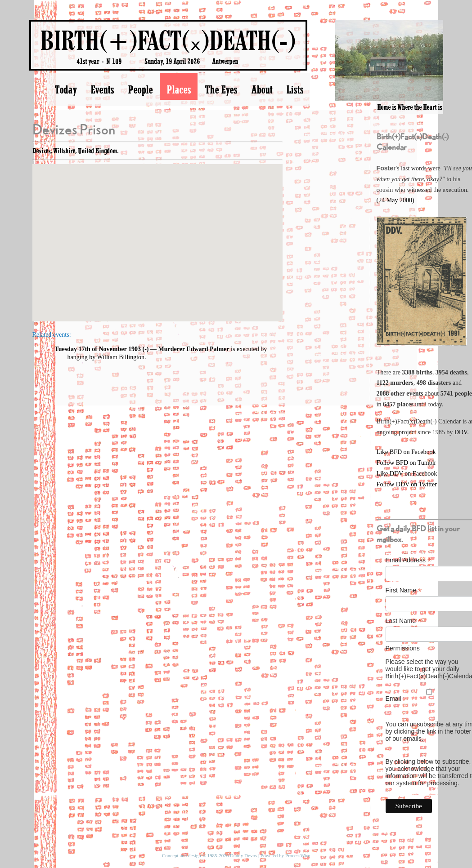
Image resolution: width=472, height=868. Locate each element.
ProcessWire (298, 855)
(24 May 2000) (396, 200)
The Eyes (221, 89)
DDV (461, 432)
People (140, 89)
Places (179, 89)
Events (102, 89)
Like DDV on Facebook (407, 474)
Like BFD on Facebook (406, 452)
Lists (295, 89)
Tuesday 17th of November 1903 (98, 349)
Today (65, 89)
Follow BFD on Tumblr (407, 463)
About (262, 89)
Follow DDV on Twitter (407, 484)
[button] (157, 234)
